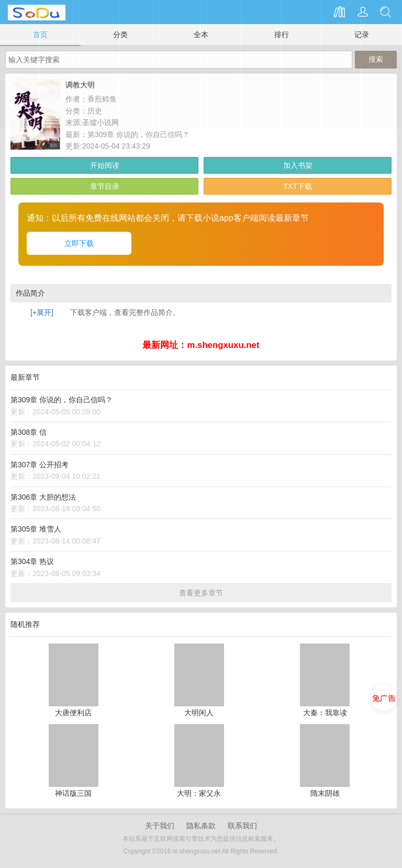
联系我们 (242, 826)
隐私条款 (201, 826)
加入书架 (298, 165)
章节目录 (105, 186)
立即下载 (79, 243)
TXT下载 (297, 186)
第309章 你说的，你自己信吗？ (138, 134)
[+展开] (42, 312)
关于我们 (160, 826)
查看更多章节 (201, 593)
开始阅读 (105, 165)
